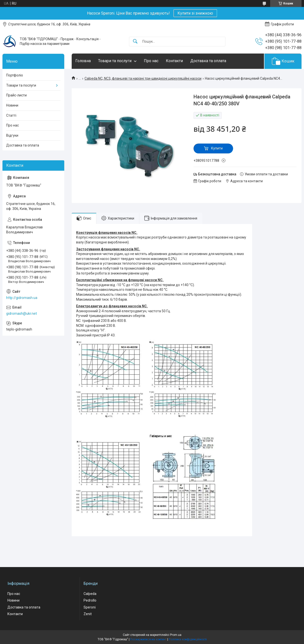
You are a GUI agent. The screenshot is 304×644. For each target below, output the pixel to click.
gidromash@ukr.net (22, 313)
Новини (12, 105)
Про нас (151, 61)
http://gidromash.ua (22, 298)
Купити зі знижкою (195, 13)
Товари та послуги (115, 61)
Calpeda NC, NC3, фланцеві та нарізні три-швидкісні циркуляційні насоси (143, 78)
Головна (83, 61)
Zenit (88, 614)
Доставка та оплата (208, 61)
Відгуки (12, 135)
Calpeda (90, 594)
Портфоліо (15, 75)
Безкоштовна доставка (217, 174)
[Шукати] (135, 42)
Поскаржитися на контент (148, 639)
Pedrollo (90, 600)
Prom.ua (176, 635)
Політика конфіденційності (188, 639)
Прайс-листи (16, 95)
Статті (11, 115)
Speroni (90, 607)
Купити (217, 148)
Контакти (174, 61)
